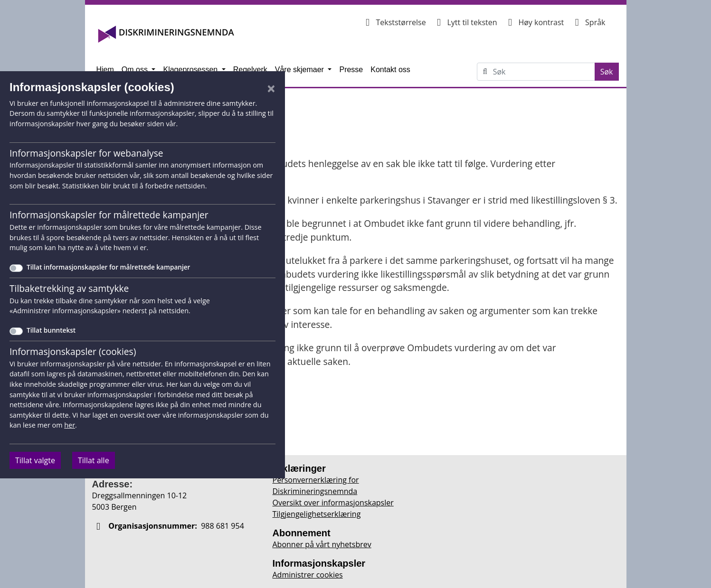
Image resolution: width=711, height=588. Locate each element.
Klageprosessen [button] (191, 70)
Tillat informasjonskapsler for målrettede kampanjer (108, 267)
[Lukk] (271, 88)
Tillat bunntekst (51, 330)
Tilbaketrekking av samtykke (69, 288)
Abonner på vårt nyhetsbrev (322, 544)
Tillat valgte (35, 460)
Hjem (105, 70)
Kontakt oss (390, 70)
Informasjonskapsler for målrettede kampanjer (109, 215)
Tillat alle (94, 460)
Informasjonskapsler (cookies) (73, 351)
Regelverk (250, 70)
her (70, 425)
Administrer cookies (308, 575)
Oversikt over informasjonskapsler (333, 503)
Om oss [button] (136, 70)
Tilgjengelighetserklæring (317, 514)
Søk (610, 71)
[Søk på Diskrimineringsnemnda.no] (544, 72)
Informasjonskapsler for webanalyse (86, 153)
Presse (351, 70)
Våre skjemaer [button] (301, 70)
